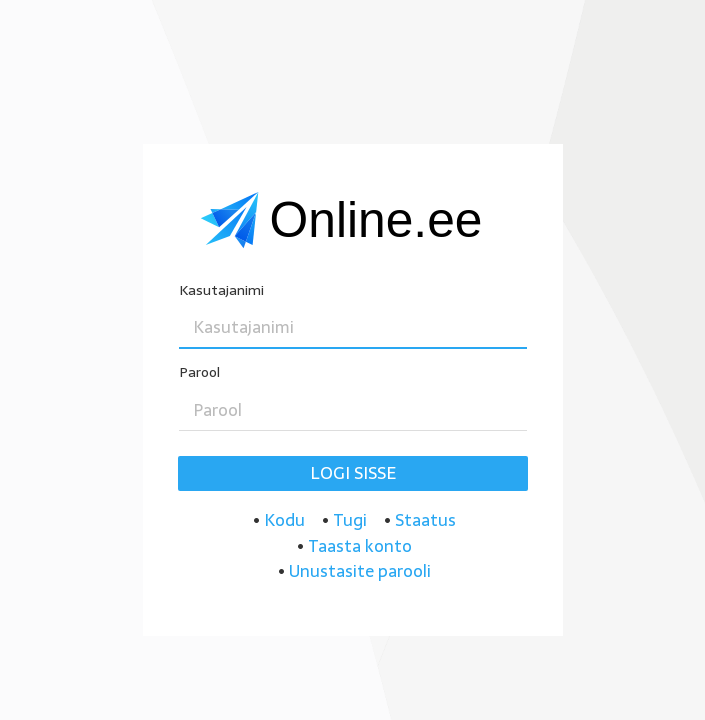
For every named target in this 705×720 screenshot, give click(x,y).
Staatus (425, 520)
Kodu (284, 520)
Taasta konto (360, 546)
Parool (199, 372)
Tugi (350, 520)
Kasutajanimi (221, 290)
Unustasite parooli (360, 571)
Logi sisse (353, 473)
